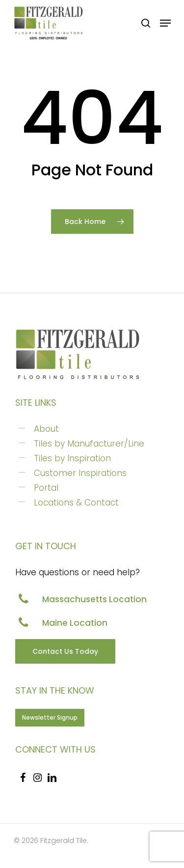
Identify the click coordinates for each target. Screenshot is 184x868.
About (46, 429)
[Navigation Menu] (165, 23)
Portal (46, 488)
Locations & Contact (76, 503)
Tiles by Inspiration (72, 458)
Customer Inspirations (80, 473)
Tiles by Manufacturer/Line (89, 444)
